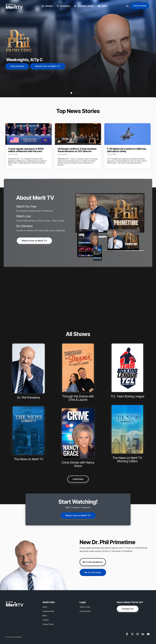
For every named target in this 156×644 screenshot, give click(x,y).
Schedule (63, 6)
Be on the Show (93, 572)
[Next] (151, 49)
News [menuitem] (45, 616)
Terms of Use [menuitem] (85, 607)
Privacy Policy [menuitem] (85, 611)
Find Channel (140, 6)
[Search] (127, 6)
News (103, 6)
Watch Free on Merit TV (48, 66)
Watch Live (23, 216)
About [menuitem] (45, 607)
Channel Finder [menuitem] (48, 611)
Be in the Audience (93, 562)
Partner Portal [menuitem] (48, 624)
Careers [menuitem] (46, 620)
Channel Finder (84, 6)
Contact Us (128, 609)
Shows (47, 6)
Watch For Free (26, 206)
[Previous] (5, 49)
